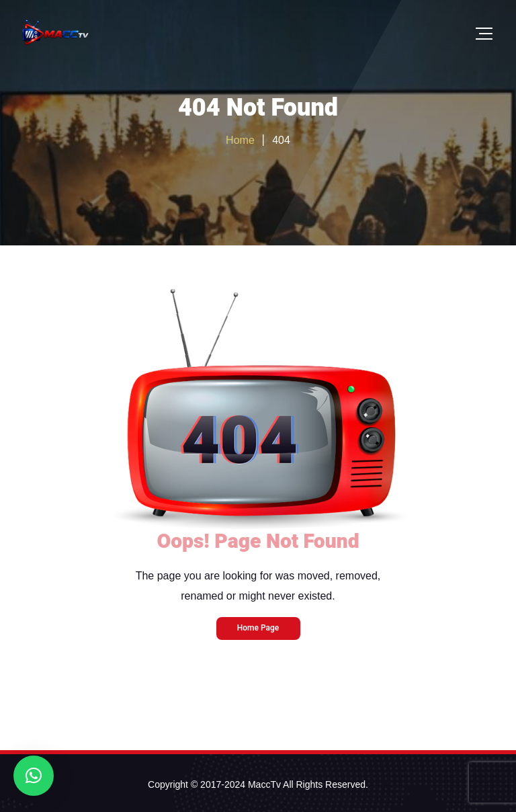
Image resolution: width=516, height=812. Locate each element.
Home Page (258, 628)
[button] (34, 776)
